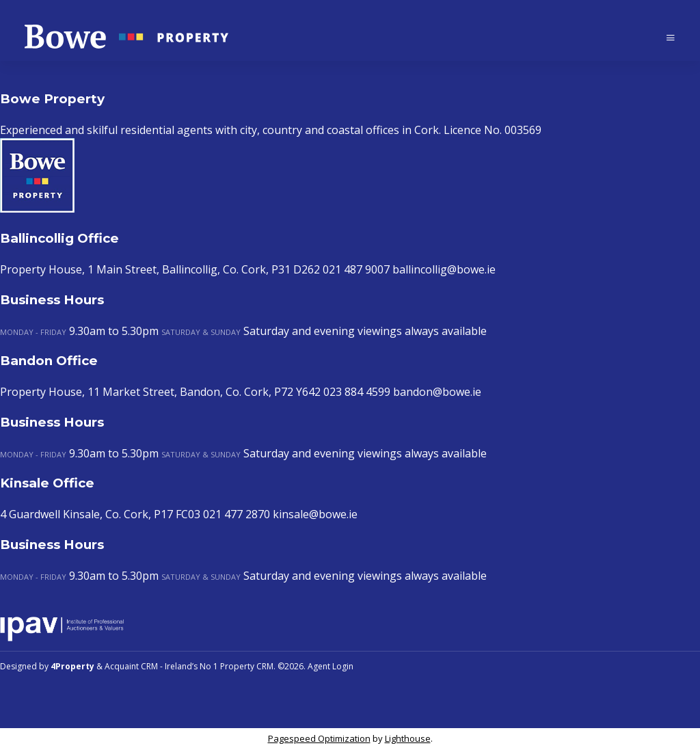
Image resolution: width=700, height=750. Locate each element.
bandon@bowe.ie (437, 392)
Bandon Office (49, 361)
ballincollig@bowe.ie (444, 269)
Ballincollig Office (59, 238)
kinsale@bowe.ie (315, 514)
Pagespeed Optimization (319, 738)
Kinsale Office (47, 483)
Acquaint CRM (131, 666)
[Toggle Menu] (671, 37)
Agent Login (331, 666)
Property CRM (247, 666)
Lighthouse (408, 738)
